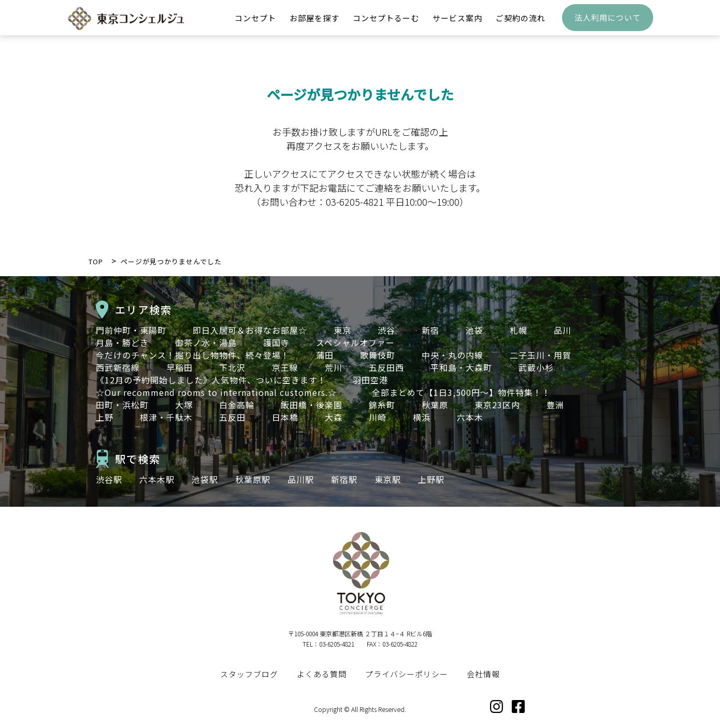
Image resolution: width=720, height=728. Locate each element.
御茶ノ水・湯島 (206, 342)
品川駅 (301, 479)
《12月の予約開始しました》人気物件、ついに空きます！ (211, 380)
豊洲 (555, 405)
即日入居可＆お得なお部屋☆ (250, 330)
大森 (334, 417)
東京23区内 (497, 405)
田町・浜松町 (122, 405)
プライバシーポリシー (407, 674)
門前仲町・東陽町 (131, 330)
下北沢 (232, 367)
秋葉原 (435, 405)
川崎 (378, 417)
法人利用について (608, 24)
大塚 (184, 405)
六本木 (470, 417)
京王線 (285, 367)
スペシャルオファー (355, 342)
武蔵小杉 (536, 367)
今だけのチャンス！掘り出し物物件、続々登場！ (193, 355)
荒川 (334, 367)
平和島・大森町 (461, 367)
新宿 (430, 330)
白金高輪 (237, 405)
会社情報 (483, 674)
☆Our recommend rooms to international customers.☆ (221, 392)
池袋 (474, 330)
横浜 (422, 417)
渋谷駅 (109, 479)
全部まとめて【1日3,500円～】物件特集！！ (461, 392)
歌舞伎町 (378, 355)
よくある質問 (322, 674)
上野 (105, 417)
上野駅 (431, 479)
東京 (342, 330)
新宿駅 (344, 479)
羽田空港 (370, 380)
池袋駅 (205, 479)
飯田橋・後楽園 (312, 405)
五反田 (232, 417)
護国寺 (276, 342)
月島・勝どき (122, 342)
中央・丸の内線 (452, 355)
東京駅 (388, 479)
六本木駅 (157, 479)
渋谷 (386, 330)
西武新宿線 (118, 367)
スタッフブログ (249, 674)
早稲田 (179, 367)
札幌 (519, 330)
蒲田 (325, 355)
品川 (563, 330)
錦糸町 (382, 405)
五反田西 (386, 367)
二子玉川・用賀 (541, 355)
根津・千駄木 (166, 417)
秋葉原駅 (253, 479)
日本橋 (285, 417)
